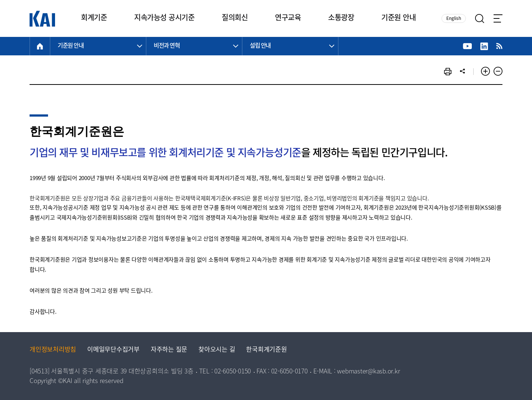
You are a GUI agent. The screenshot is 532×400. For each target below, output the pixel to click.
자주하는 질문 (169, 350)
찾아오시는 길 (217, 350)
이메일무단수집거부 (113, 350)
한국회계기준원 (266, 350)
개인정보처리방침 (53, 350)
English (454, 19)
